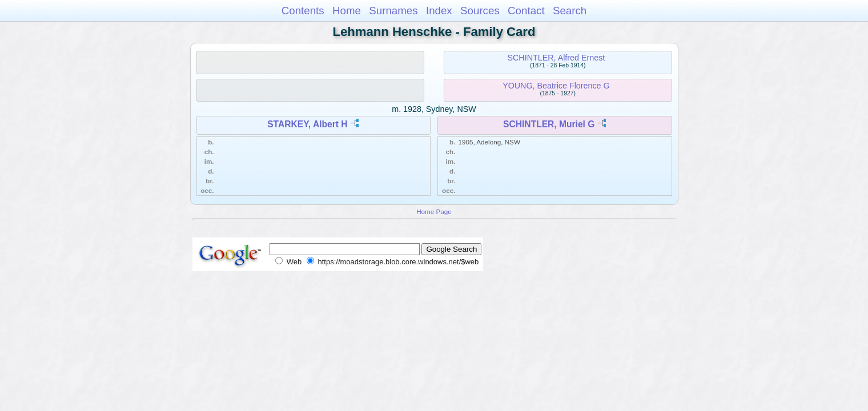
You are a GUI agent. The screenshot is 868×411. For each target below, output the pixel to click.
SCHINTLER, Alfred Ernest (556, 58)
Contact (526, 11)
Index (439, 11)
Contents (303, 11)
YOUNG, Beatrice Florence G (556, 86)
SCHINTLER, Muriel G (549, 124)
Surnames (393, 11)
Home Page (434, 211)
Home (347, 11)
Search (570, 11)
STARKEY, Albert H (307, 124)
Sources (480, 11)
